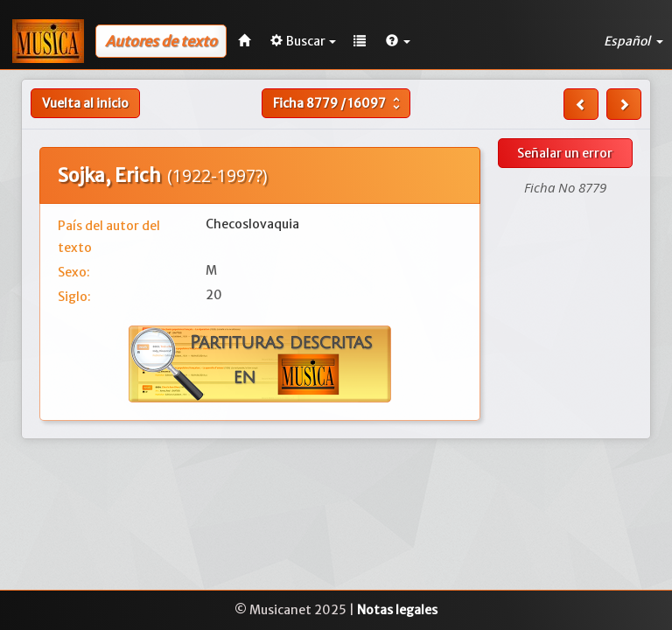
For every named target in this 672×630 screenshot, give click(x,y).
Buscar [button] (303, 41)
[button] (398, 41)
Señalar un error (565, 153)
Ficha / (339, 103)
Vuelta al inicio (85, 103)
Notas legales (397, 610)
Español (633, 41)
